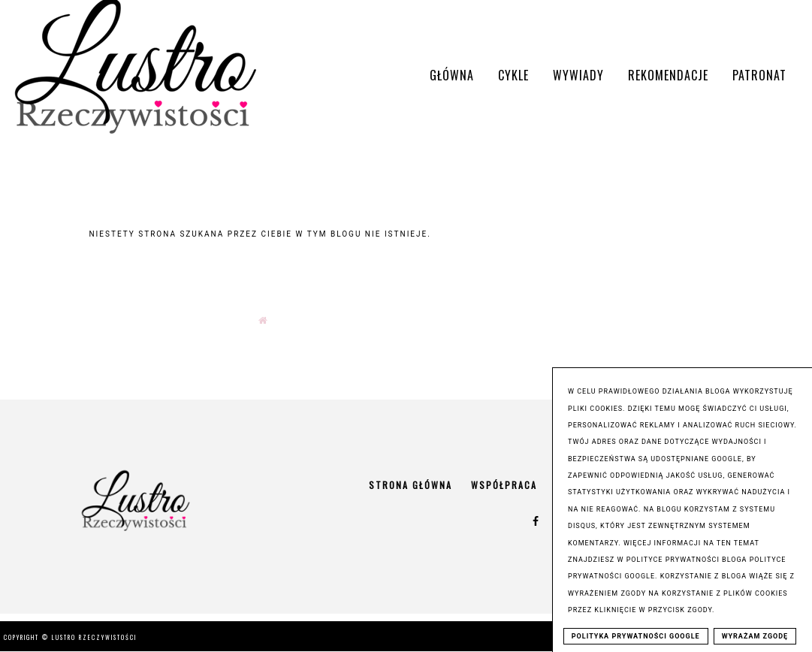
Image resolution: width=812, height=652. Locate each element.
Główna (452, 75)
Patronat (759, 75)
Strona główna (411, 485)
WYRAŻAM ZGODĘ (755, 636)
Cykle (513, 75)
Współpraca (504, 485)
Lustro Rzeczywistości (94, 637)
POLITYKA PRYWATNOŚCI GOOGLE (636, 636)
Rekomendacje (668, 75)
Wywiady (578, 75)
